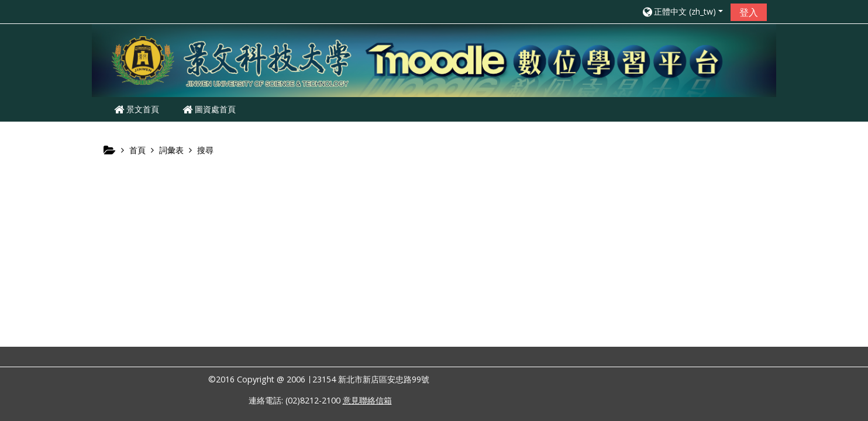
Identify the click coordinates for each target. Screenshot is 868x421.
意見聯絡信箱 (367, 400)
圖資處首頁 (209, 109)
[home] (434, 59)
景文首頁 (137, 109)
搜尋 (205, 150)
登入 (749, 12)
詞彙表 (171, 150)
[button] (682, 11)
